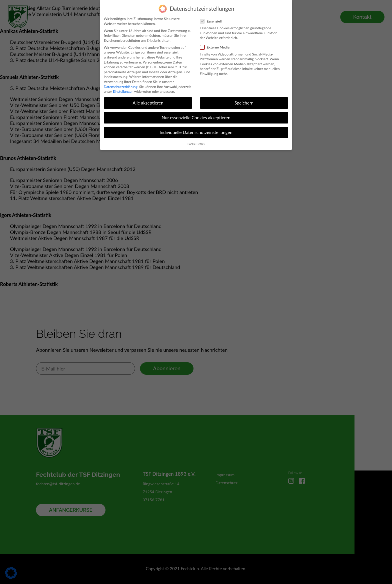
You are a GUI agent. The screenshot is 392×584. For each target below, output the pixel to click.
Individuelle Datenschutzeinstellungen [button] (196, 129)
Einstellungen (123, 88)
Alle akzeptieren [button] (148, 100)
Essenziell (212, 18)
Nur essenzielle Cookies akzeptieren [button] (196, 115)
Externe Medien (217, 44)
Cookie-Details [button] (196, 141)
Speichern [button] (244, 100)
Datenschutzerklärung (121, 83)
